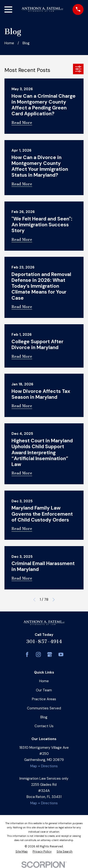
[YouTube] (61, 654)
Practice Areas (44, 699)
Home (44, 681)
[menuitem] (22, 852)
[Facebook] (27, 654)
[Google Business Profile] (50, 654)
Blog (44, 717)
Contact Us (44, 726)
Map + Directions (44, 766)
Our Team (44, 690)
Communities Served (44, 708)
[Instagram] (38, 654)
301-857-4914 (44, 641)
